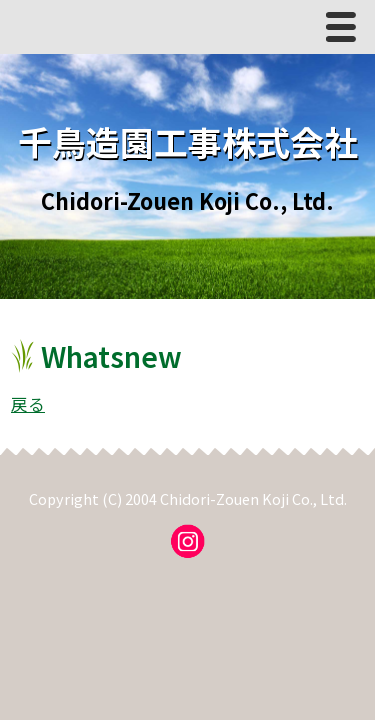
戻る (28, 404)
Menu (346, 31)
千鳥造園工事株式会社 (188, 141)
